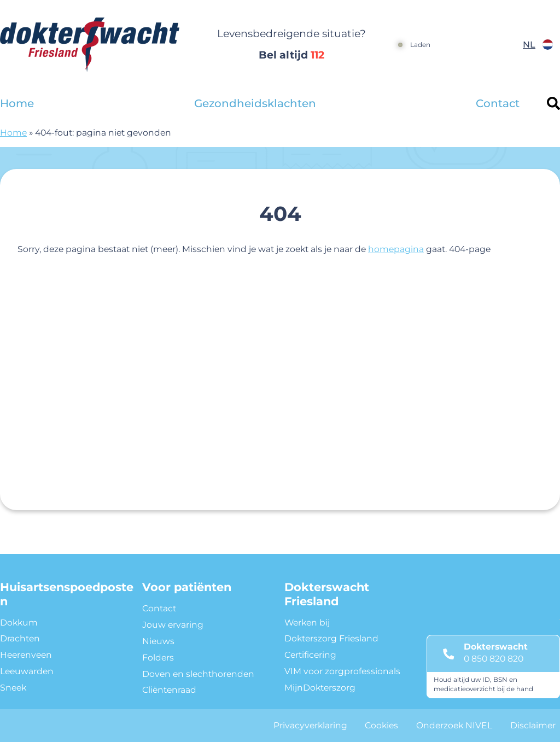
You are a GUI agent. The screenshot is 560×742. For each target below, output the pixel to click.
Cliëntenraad (169, 690)
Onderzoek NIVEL (454, 725)
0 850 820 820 (494, 659)
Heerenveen (26, 655)
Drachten (20, 638)
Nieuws (158, 641)
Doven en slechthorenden (198, 674)
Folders (158, 658)
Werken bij (307, 623)
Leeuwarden (27, 671)
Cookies (381, 725)
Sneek (13, 688)
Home (17, 103)
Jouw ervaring (173, 625)
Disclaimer (533, 725)
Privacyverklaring (310, 725)
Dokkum (19, 623)
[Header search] (553, 103)
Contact (498, 103)
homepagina (396, 249)
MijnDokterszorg (320, 688)
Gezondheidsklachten (255, 103)
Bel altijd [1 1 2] (291, 55)
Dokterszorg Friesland (331, 638)
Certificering (310, 655)
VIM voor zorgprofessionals (342, 671)
